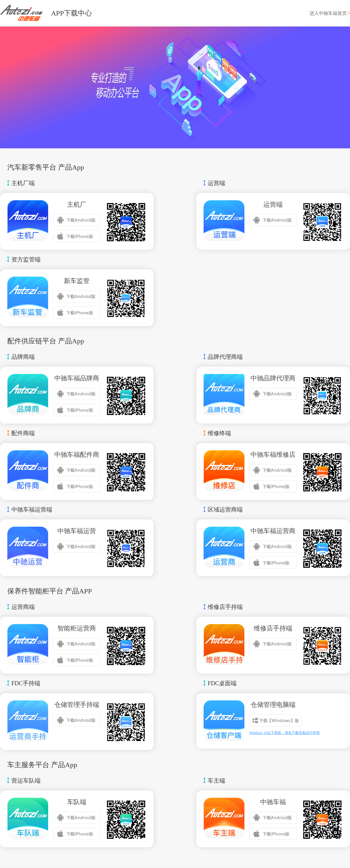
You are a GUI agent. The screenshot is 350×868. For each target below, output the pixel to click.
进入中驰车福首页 (330, 13)
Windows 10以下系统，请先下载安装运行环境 (285, 733)
